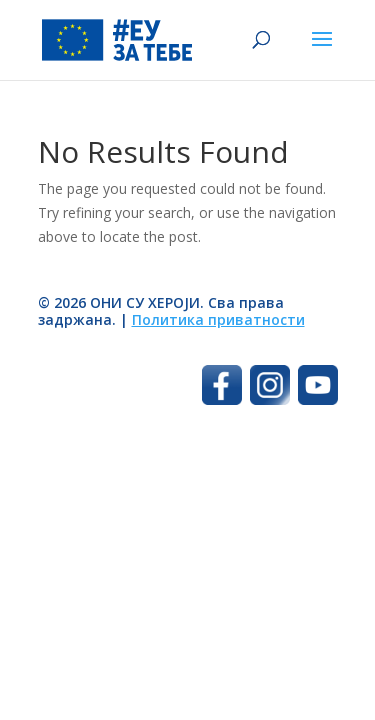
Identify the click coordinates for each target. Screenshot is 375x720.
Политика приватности (218, 319)
